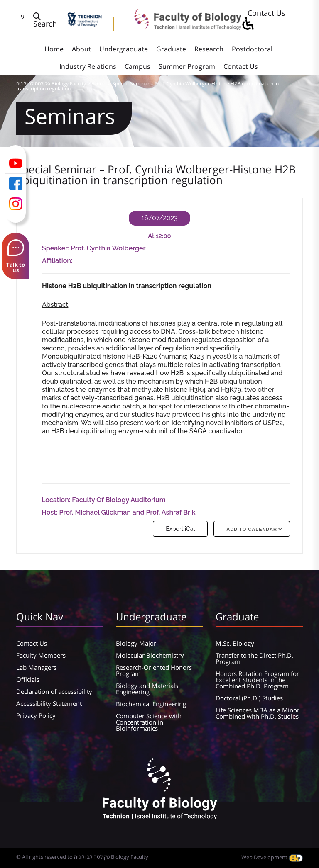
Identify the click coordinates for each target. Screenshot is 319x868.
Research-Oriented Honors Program (154, 670)
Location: (57, 500)
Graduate (171, 49)
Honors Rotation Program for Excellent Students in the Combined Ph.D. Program (257, 680)
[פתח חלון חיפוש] (48, 20)
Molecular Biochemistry (150, 655)
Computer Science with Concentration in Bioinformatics (149, 722)
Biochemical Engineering (151, 704)
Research (209, 49)
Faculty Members (41, 655)
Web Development (272, 857)
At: (152, 236)
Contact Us (266, 13)
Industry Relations (88, 66)
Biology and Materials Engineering (147, 689)
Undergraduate (124, 49)
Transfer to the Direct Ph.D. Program (254, 658)
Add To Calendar (252, 529)
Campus (137, 66)
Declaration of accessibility (54, 691)
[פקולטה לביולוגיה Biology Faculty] (182, 27)
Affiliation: (57, 261)
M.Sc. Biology (235, 643)
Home (54, 49)
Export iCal (180, 529)
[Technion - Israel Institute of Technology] (85, 24)
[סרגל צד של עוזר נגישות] (248, 24)
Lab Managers (36, 667)
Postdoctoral (252, 49)
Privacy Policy (36, 715)
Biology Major (136, 643)
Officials (28, 679)
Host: (50, 512)
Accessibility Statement (49, 703)
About (81, 49)
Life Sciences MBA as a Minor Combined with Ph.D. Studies (258, 713)
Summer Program (187, 66)
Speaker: (56, 248)
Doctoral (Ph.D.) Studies (249, 698)
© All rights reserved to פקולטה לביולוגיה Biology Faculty (82, 857)
